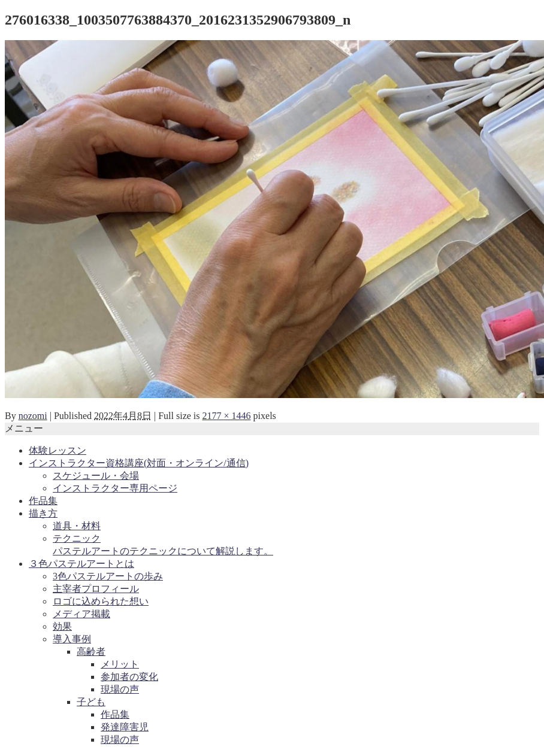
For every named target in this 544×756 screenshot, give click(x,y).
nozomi (33, 416)
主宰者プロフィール (96, 589)
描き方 (43, 513)
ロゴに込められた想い (101, 601)
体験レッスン (58, 450)
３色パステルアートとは (81, 564)
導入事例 (72, 639)
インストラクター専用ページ (115, 488)
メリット (120, 664)
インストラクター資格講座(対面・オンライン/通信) (139, 463)
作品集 (43, 501)
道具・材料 (77, 526)
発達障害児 (125, 727)
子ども (91, 702)
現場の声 (120, 689)
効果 (62, 626)
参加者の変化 (129, 677)
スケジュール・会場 (96, 476)
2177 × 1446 (227, 416)
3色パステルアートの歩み (108, 576)
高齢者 (91, 652)
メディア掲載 (81, 614)
